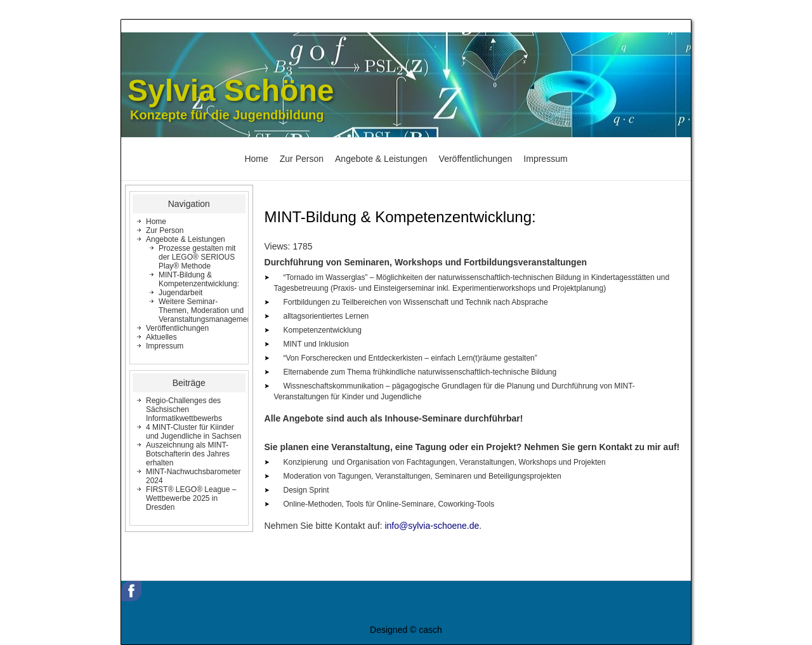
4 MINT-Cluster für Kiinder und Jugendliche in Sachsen (193, 432)
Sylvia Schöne (231, 90)
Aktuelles (161, 337)
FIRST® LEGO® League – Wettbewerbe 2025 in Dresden (191, 498)
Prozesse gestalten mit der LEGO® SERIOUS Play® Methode (197, 257)
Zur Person (302, 159)
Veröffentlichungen (476, 159)
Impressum (545, 159)
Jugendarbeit (180, 293)
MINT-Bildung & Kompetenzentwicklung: (199, 279)
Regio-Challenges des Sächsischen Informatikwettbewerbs (184, 409)
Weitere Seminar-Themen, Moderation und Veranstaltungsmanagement (206, 310)
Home (256, 159)
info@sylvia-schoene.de (432, 526)
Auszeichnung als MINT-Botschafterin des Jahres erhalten (188, 454)
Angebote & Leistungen (381, 159)
